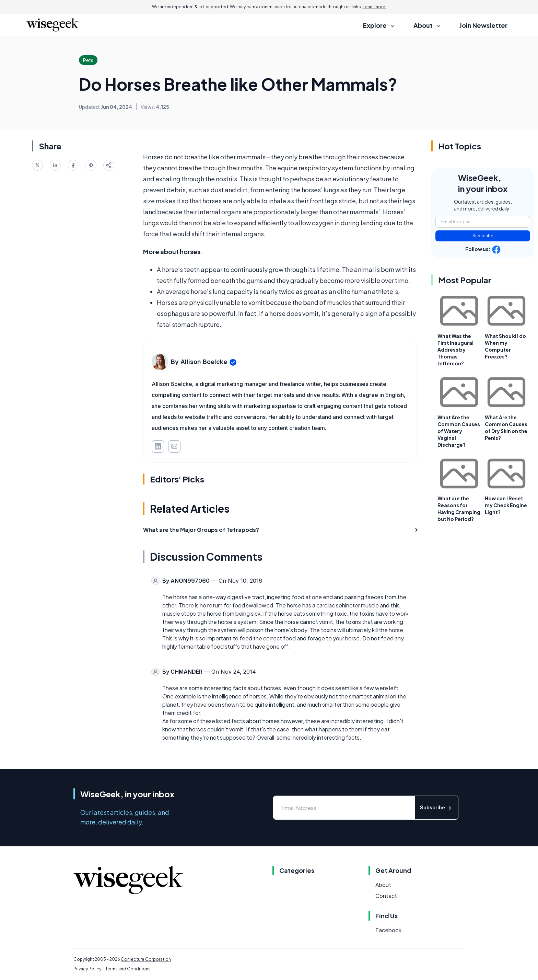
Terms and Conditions (128, 969)
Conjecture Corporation (146, 959)
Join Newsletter (483, 25)
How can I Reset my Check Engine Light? (506, 505)
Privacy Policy (87, 969)
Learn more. (375, 7)
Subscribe (483, 236)
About (383, 885)
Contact (386, 896)
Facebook (388, 930)
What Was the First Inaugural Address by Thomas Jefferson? (455, 350)
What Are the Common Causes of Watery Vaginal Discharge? (459, 431)
